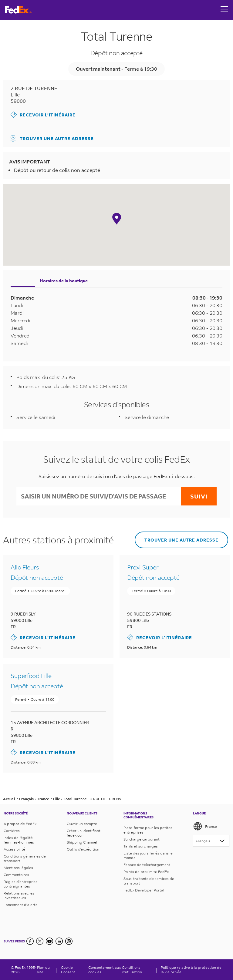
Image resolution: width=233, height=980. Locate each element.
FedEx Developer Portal (144, 890)
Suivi (199, 496)
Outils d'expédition (83, 849)
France (205, 826)
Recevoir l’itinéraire (43, 115)
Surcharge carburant (142, 839)
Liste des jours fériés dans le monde (148, 855)
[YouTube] (49, 941)
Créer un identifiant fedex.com (84, 833)
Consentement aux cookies (105, 970)
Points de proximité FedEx (146, 872)
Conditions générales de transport (25, 858)
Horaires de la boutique (64, 281)
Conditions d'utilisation (132, 970)
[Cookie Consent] (70, 970)
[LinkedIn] (59, 941)
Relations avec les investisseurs (19, 895)
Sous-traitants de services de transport (149, 881)
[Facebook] (30, 941)
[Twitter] (40, 941)
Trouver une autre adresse (52, 138)
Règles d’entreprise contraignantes (21, 884)
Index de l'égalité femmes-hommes (19, 840)
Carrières (12, 831)
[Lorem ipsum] (211, 841)
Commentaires (16, 875)
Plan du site (43, 970)
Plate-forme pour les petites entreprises (148, 830)
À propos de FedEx (20, 824)
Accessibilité (14, 849)
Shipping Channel (82, 842)
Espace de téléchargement (147, 865)
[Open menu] (225, 10)
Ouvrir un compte (82, 824)
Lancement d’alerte (21, 905)
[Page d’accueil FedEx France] (18, 10)
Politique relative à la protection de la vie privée (191, 970)
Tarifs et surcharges (141, 846)
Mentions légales (18, 868)
